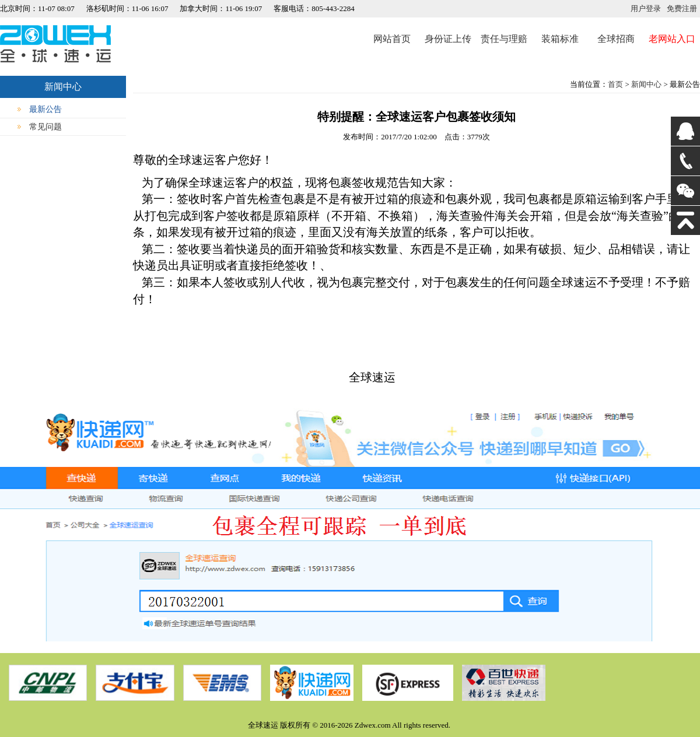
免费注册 (682, 8)
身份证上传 (448, 39)
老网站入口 (672, 39)
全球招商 (616, 39)
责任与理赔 (504, 39)
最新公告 (45, 109)
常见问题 (45, 127)
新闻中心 (646, 84)
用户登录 (646, 8)
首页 (615, 84)
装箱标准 (560, 39)
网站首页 (392, 39)
